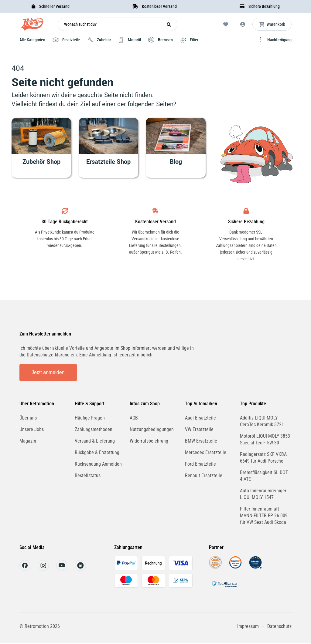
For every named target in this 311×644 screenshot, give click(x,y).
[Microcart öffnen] (272, 24)
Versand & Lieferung (95, 441)
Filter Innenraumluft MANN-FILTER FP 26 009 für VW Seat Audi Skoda (264, 516)
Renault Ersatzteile (204, 475)
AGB (134, 418)
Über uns (28, 418)
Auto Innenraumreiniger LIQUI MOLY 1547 (263, 494)
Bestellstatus (88, 475)
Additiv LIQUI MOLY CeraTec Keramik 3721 (262, 421)
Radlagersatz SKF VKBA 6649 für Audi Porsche (263, 458)
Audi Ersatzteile (200, 418)
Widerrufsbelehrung (149, 441)
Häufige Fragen (90, 418)
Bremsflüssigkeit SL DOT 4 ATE (264, 476)
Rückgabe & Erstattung (97, 452)
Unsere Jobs (32, 429)
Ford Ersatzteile (200, 464)
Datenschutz (279, 626)
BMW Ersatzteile (201, 441)
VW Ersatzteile (199, 429)
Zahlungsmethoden (94, 429)
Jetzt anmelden (48, 372)
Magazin (28, 441)
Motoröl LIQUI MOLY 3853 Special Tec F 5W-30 (265, 439)
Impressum (248, 626)
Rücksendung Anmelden (98, 464)
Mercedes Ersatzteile (206, 452)
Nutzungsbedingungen (152, 429)
